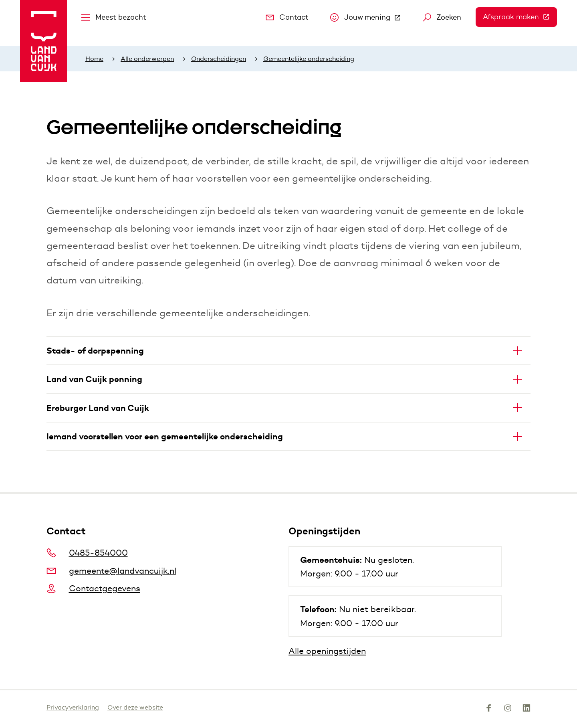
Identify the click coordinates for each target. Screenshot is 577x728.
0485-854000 (87, 553)
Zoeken (442, 17)
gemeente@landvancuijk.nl (111, 571)
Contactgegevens (93, 588)
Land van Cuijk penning (94, 379)
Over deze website (135, 707)
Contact (287, 17)
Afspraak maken (520, 17)
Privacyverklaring (73, 707)
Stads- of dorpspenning (95, 351)
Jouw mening (369, 19)
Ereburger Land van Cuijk (98, 408)
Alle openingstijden (327, 651)
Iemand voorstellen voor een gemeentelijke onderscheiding (165, 436)
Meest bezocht (114, 17)
